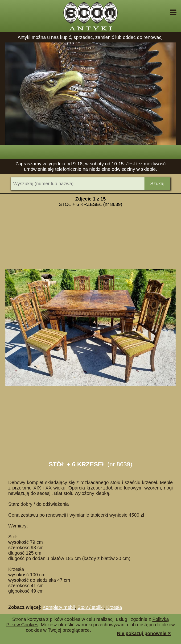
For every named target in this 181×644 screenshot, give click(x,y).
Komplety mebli (59, 607)
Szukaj (157, 184)
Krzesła (114, 607)
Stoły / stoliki (90, 607)
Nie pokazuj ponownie (144, 633)
